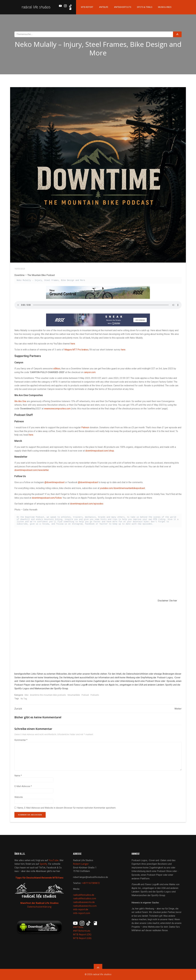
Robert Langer (81, 864)
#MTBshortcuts (123, 7)
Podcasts (95, 695)
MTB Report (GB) (83, 938)
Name (18, 776)
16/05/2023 (20, 269)
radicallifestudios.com (85, 898)
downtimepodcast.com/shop (100, 451)
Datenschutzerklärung (39, 907)
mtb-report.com (82, 913)
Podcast (85, 695)
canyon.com (90, 372)
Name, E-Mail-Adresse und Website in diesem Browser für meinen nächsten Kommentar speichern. (67, 808)
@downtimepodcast (54, 482)
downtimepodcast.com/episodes (87, 504)
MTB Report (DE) (82, 934)
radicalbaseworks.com (85, 906)
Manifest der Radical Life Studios (39, 903)
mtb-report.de (81, 909)
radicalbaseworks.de (84, 902)
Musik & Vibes (165, 7)
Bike (27, 695)
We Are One (20, 401)
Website (19, 797)
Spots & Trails (145, 7)
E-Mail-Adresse (23, 786)
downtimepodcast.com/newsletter (32, 470)
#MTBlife (104, 7)
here (73, 344)
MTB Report (87, 7)
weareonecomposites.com (57, 409)
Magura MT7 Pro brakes (76, 350)
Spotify (43, 864)
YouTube (54, 860)
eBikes (57, 369)
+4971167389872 (91, 883)
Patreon (85, 427)
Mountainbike (74, 695)
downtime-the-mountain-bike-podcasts (48, 695)
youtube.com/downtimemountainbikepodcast (122, 488)
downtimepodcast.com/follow (47, 498)
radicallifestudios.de (84, 895)
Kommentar (21, 740)
